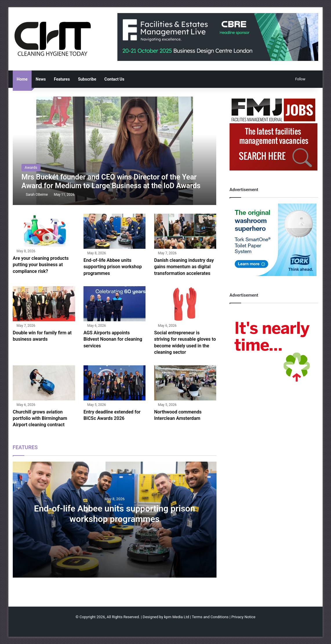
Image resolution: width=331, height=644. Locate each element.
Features (62, 79)
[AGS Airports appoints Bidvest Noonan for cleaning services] (115, 304)
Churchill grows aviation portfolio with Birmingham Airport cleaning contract (40, 418)
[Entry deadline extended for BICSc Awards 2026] (115, 383)
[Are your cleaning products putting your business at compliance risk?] (44, 230)
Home (22, 79)
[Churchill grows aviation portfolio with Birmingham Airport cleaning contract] (44, 383)
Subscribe (87, 79)
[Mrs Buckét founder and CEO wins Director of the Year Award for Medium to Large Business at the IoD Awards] (114, 151)
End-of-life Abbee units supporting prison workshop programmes (113, 267)
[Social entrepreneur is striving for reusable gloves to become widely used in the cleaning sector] (185, 304)
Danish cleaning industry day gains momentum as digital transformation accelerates (184, 267)
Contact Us (114, 79)
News (41, 79)
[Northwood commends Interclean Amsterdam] (185, 383)
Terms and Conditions (210, 617)
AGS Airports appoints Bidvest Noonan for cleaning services (113, 339)
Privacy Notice (243, 617)
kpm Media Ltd (177, 617)
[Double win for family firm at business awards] (44, 304)
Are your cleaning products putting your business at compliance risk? (41, 265)
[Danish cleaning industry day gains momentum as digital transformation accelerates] (185, 231)
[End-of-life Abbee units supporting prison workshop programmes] (115, 231)
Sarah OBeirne (37, 195)
